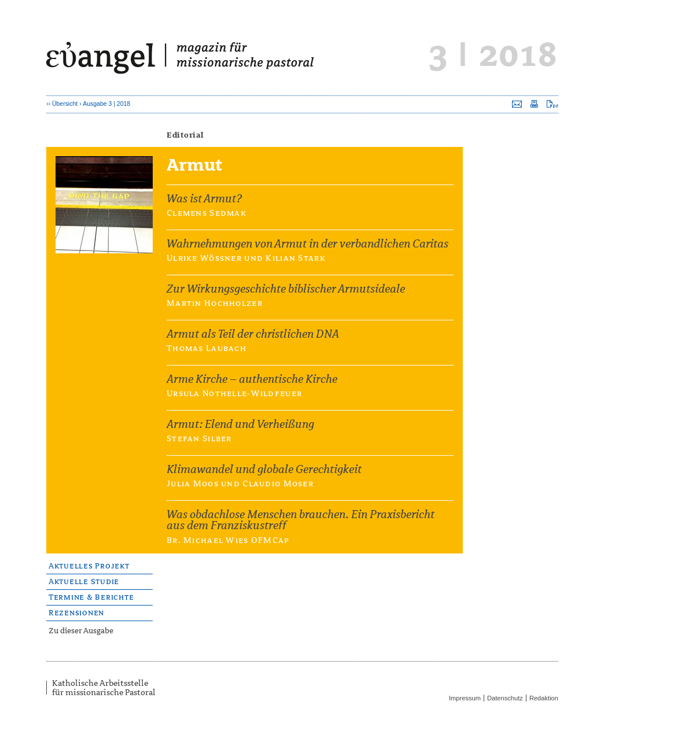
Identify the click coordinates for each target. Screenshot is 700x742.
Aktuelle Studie (84, 582)
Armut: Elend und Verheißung (240, 424)
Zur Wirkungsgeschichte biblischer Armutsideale (286, 289)
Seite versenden (517, 104)
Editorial (185, 135)
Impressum (465, 698)
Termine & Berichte (91, 597)
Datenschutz (505, 698)
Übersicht (65, 104)
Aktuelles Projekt (89, 566)
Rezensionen (76, 613)
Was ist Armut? (204, 199)
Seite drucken (534, 104)
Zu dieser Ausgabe (81, 631)
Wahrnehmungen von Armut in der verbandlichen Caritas (307, 244)
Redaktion (544, 698)
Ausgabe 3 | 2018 (106, 104)
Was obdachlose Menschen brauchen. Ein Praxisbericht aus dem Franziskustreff (301, 520)
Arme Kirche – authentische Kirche (252, 379)
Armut (139, 170)
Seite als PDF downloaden (552, 104)
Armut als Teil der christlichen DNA (253, 334)
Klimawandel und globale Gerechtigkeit (264, 469)
